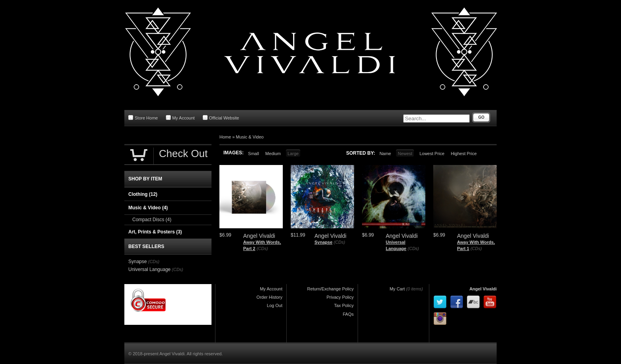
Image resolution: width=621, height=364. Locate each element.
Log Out (275, 305)
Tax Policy (344, 305)
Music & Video (250, 137)
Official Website (221, 118)
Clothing (143, 194)
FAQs (348, 314)
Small (253, 154)
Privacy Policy (340, 297)
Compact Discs (152, 220)
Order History (270, 297)
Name (385, 154)
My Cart (397, 289)
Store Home (143, 118)
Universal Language (150, 269)
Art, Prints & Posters (155, 232)
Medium (273, 154)
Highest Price (464, 154)
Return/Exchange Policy (331, 289)
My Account (180, 118)
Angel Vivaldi (483, 289)
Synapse (323, 242)
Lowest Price (432, 154)
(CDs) (262, 248)
